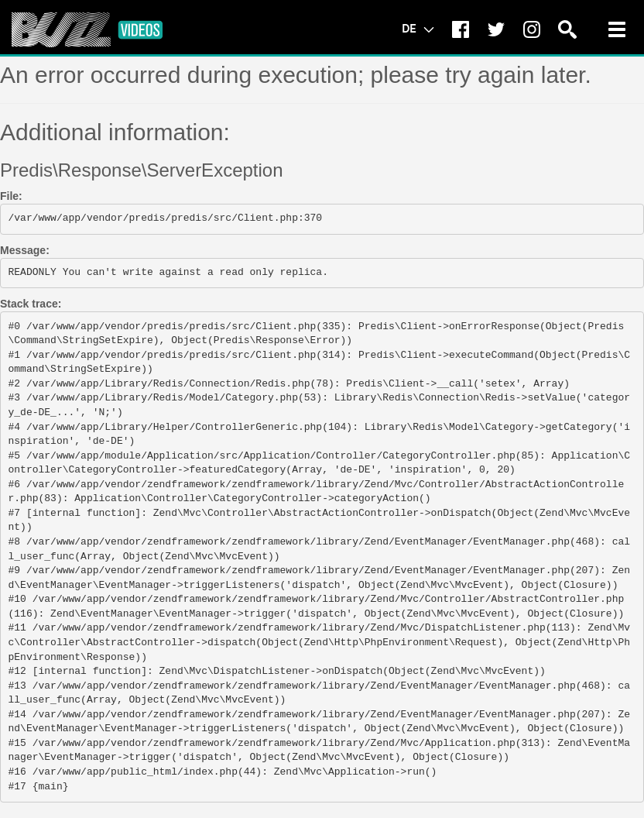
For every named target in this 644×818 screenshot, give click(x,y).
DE (418, 28)
